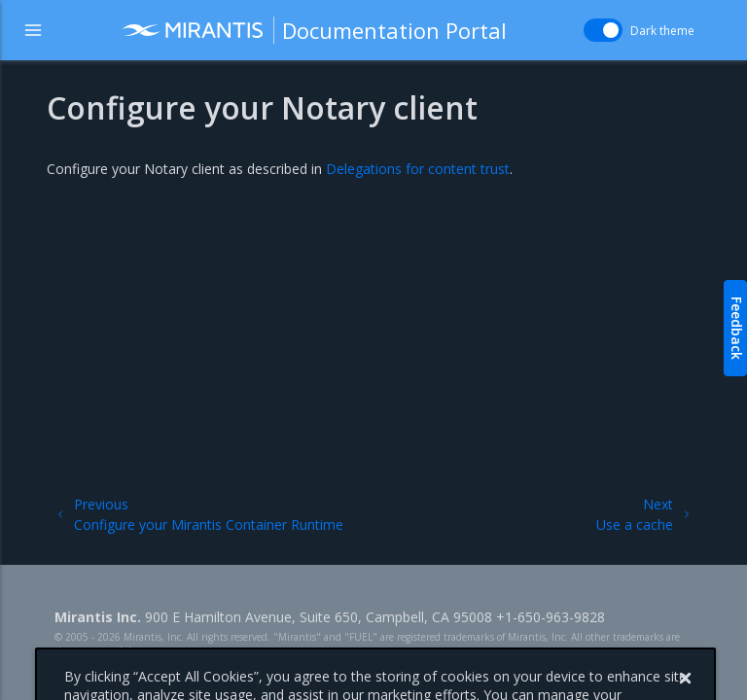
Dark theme (662, 31)
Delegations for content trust (418, 169)
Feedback (737, 328)
